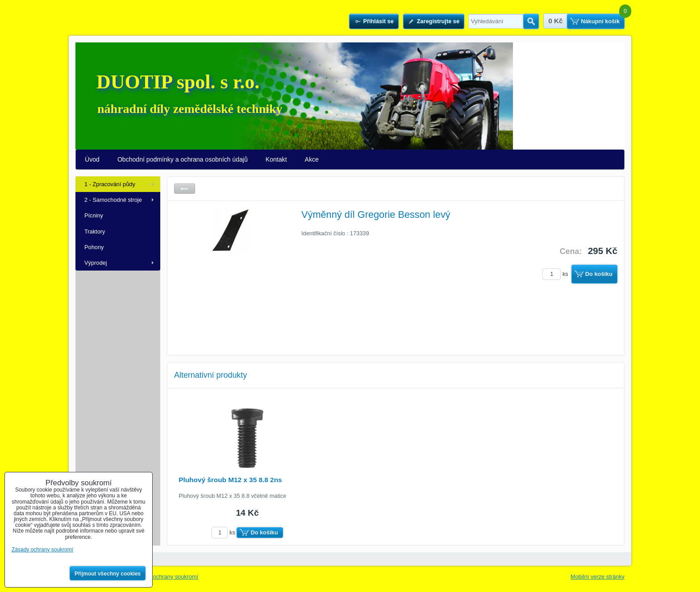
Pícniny (94, 215)
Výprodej (96, 263)
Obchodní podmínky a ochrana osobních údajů (183, 159)
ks (557, 274)
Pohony (94, 247)
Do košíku (599, 274)
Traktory (95, 231)
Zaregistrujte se (438, 21)
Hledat (531, 21)
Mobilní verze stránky (598, 577)
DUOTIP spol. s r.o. (178, 82)
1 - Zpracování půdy (110, 184)
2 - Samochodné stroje (113, 200)
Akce (312, 159)
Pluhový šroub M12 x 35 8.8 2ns (230, 480)
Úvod (92, 159)
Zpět (185, 189)
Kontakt (276, 159)
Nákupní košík (600, 21)
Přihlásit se (378, 21)
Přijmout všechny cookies (108, 574)
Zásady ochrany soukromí (165, 577)
